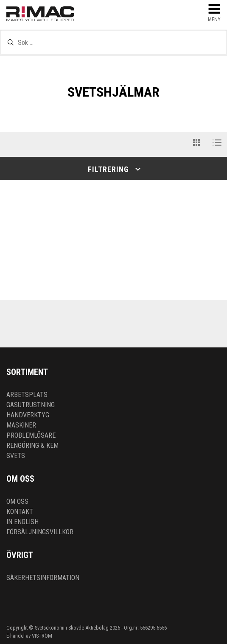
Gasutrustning (31, 405)
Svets (16, 456)
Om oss (17, 501)
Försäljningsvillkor (40, 532)
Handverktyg (28, 415)
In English (22, 522)
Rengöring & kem (32, 446)
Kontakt (20, 512)
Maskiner (21, 425)
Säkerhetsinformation (43, 578)
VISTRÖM (42, 636)
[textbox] (113, 42)
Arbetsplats (27, 395)
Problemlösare (31, 435)
